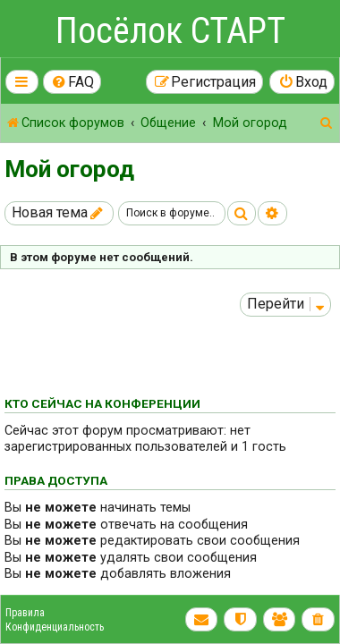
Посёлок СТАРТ (170, 31)
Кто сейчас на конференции (102, 403)
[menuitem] (72, 82)
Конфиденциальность (55, 627)
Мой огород (69, 169)
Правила (25, 613)
